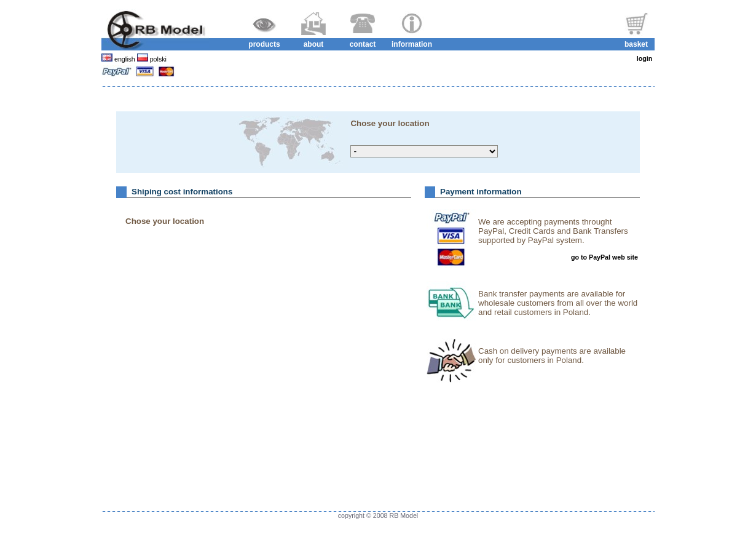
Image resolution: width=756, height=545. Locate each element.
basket (636, 44)
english (125, 59)
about (314, 44)
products (264, 44)
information (412, 44)
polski (157, 59)
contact (363, 44)
